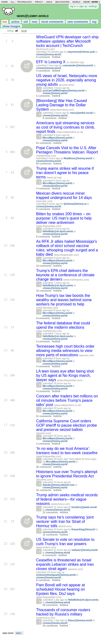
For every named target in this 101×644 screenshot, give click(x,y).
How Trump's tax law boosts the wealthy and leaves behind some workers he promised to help (64, 300)
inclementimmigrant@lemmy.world (56, 575)
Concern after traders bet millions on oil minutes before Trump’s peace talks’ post (67, 400)
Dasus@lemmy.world (80, 620)
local (24, 31)
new (35, 22)
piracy (39, 2)
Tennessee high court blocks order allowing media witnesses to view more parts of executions (65, 351)
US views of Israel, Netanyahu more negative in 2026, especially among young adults (67, 80)
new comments (78, 22)
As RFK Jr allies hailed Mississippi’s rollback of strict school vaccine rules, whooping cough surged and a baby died (67, 248)
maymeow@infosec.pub (81, 52)
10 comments (44, 291)
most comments (52, 22)
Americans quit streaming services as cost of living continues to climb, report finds (66, 127)
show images (11, 26)
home (4, 2)
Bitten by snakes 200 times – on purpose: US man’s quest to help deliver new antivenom (64, 218)
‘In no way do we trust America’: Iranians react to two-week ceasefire (67, 451)
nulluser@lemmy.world (85, 550)
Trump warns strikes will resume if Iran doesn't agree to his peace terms (65, 173)
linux (49, 2)
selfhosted (62, 2)
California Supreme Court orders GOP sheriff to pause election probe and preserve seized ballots (67, 425)
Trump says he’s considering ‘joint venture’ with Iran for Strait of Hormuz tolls (65, 522)
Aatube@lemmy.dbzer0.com (59, 485)
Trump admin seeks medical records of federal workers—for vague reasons (67, 499)
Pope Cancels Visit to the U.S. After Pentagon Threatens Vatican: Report (67, 150)
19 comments (50, 535)
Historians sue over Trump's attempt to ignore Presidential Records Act (67, 474)
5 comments (43, 96)
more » (96, 2)
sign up (83, 6)
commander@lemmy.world (78, 65)
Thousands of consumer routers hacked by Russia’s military (63, 612)
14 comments (44, 266)
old (26, 22)
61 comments (44, 143)
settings (93, 6)
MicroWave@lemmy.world (57, 138)
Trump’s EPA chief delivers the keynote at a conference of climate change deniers (65, 275)
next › (19, 633)
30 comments (44, 467)
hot (5, 22)
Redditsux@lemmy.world (78, 158)
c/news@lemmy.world (49, 54)
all (12, 2)
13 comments (50, 512)
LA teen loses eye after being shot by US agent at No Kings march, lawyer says (65, 376)
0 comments (43, 57)
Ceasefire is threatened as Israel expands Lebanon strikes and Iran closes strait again (65, 564)
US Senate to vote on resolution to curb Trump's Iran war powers (65, 542)
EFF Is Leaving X (51, 62)
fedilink (56, 57)
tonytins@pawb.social (84, 507)
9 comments (50, 118)
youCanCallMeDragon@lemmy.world (63, 91)
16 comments (44, 490)
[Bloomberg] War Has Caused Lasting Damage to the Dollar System (62, 105)
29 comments (50, 605)
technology (25, 2)
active (15, 22)
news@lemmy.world (33, 16)
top (94, 22)
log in (73, 6)
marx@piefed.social (81, 113)
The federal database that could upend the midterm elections (63, 325)
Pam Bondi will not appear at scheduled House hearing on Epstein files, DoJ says (61, 589)
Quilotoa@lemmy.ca (75, 204)
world (77, 2)
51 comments (44, 416)
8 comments (43, 237)
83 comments (44, 164)
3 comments (43, 444)
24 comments (50, 626)
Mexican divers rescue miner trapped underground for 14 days (64, 195)
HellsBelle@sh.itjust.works (58, 231)
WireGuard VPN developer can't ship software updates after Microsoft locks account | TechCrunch (67, 41)
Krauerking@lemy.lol (83, 529)
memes (87, 2)
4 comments (43, 71)
